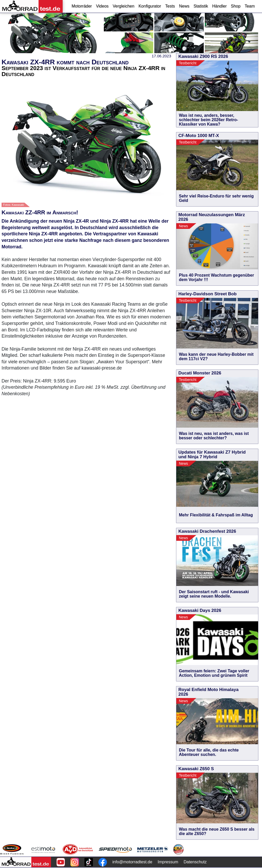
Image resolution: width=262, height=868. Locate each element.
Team (250, 6)
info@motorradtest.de (132, 862)
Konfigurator (150, 6)
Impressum (168, 862)
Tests (170, 6)
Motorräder (82, 6)
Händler (219, 6)
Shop (236, 6)
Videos (102, 6)
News (184, 6)
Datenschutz (195, 862)
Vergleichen (123, 6)
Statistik (201, 6)
